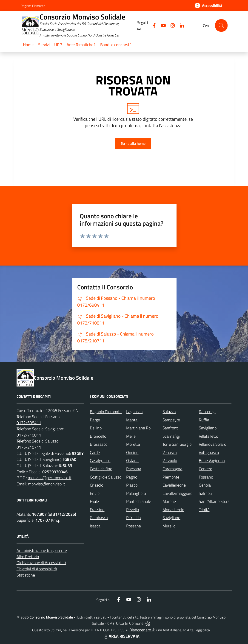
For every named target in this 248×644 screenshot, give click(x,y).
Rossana (134, 526)
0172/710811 (29, 435)
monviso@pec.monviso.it (50, 478)
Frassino (97, 510)
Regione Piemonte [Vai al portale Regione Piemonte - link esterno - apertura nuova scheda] (33, 6)
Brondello (98, 436)
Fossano (206, 477)
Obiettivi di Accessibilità (37, 569)
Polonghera (136, 493)
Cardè (95, 452)
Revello (133, 510)
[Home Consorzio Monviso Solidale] (79, 25)
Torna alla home (133, 143)
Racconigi (207, 412)
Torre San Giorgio (177, 444)
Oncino (132, 452)
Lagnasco (134, 412)
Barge (95, 420)
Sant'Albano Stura (214, 501)
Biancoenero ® (142, 630)
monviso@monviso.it (46, 484)
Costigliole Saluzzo (106, 477)
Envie (95, 493)
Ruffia (204, 420)
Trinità (204, 510)
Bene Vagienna (212, 461)
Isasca (95, 526)
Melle (131, 436)
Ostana (132, 461)
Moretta (133, 444)
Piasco (132, 485)
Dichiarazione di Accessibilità (41, 563)
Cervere (205, 469)
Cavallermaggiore (177, 493)
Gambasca (99, 518)
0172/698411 (29, 423)
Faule (94, 501)
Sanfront (170, 428)
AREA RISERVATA (121, 636)
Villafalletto (208, 436)
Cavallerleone (174, 485)
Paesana (134, 469)
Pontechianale (139, 501)
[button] (81, 45)
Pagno (132, 477)
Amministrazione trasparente (42, 550)
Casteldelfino (101, 469)
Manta (132, 420)
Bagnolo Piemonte (106, 412)
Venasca (170, 452)
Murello (169, 526)
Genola (205, 485)
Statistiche (26, 575)
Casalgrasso (100, 461)
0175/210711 (29, 447)
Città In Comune (130, 623)
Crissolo (97, 485)
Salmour (206, 493)
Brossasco (99, 444)
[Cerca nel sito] (221, 25)
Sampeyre (171, 420)
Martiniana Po (138, 428)
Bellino (96, 428)
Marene (169, 501)
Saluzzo (169, 412)
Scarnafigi (171, 436)
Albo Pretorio (28, 557)
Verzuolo (170, 461)
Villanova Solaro (212, 444)
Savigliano (208, 428)
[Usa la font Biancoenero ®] (208, 6)
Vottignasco (209, 452)
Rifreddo (133, 518)
